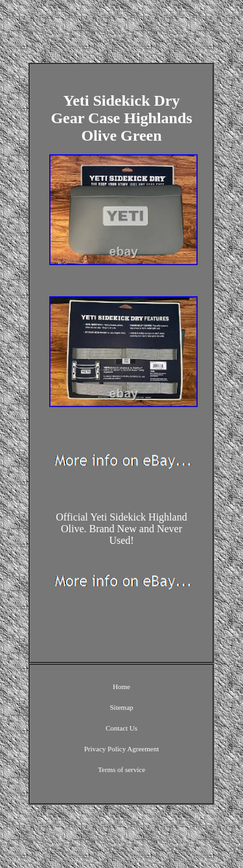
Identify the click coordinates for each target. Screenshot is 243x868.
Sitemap (121, 707)
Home (121, 686)
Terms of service (121, 769)
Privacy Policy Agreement (121, 749)
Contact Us (121, 728)
